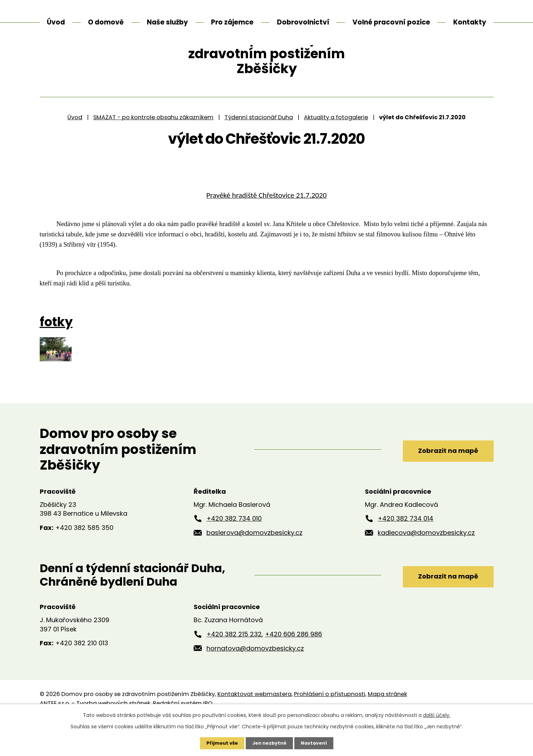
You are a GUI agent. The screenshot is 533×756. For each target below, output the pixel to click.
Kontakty (470, 22)
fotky (56, 357)
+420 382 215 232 (234, 670)
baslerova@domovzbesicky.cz (254, 568)
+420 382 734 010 (234, 554)
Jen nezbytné (269, 743)
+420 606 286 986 (293, 670)
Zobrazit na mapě (439, 484)
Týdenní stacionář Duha (259, 152)
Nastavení (316, 743)
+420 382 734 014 (406, 554)
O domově (106, 22)
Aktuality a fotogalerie (336, 152)
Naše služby (167, 22)
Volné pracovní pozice (391, 22)
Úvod (75, 152)
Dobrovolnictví (303, 22)
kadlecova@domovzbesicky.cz (426, 568)
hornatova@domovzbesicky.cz (255, 683)
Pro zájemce (232, 22)
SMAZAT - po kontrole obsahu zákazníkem (153, 152)
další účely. (437, 714)
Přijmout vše (220, 743)
